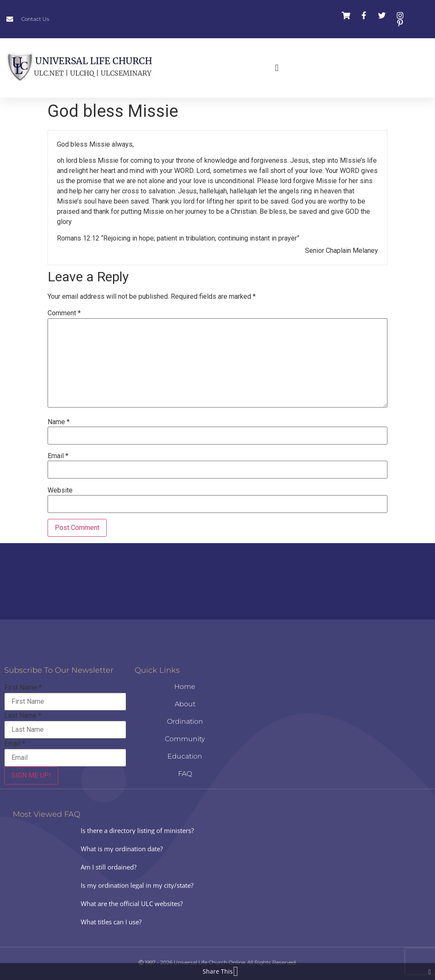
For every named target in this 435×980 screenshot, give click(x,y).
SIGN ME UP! (31, 775)
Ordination (185, 721)
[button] (277, 68)
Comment (64, 313)
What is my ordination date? (122, 849)
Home (185, 687)
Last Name (23, 716)
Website (60, 490)
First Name (23, 688)
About (185, 704)
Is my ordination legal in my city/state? (137, 885)
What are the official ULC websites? (132, 904)
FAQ (185, 774)
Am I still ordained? (109, 867)
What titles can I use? (111, 922)
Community (185, 739)
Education (185, 756)
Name (59, 422)
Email (58, 456)
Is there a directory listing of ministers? (137, 830)
